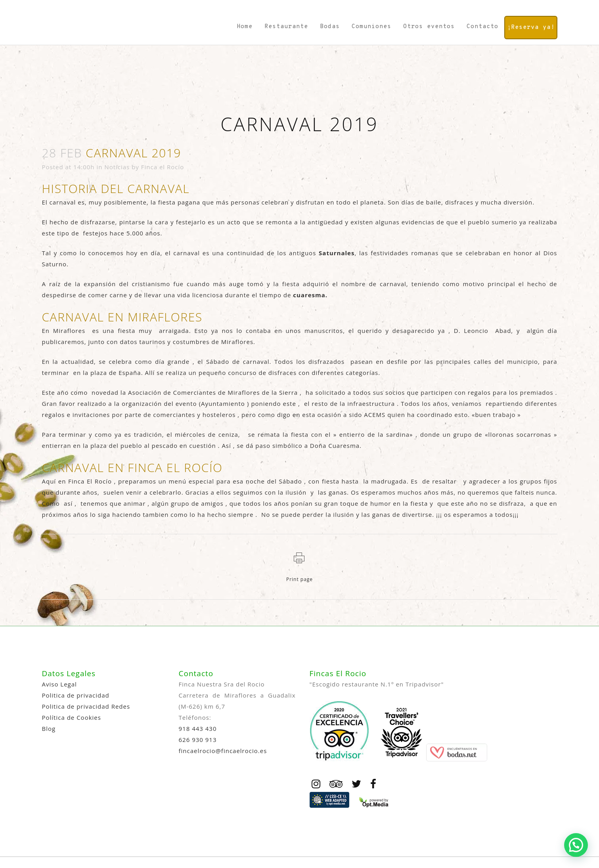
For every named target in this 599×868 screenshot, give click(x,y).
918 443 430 (198, 728)
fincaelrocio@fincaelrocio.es (223, 751)
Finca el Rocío (163, 167)
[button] (576, 845)
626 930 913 (198, 740)
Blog (49, 728)
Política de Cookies (72, 717)
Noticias (117, 167)
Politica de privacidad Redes (86, 706)
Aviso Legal (59, 684)
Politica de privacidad (76, 695)
